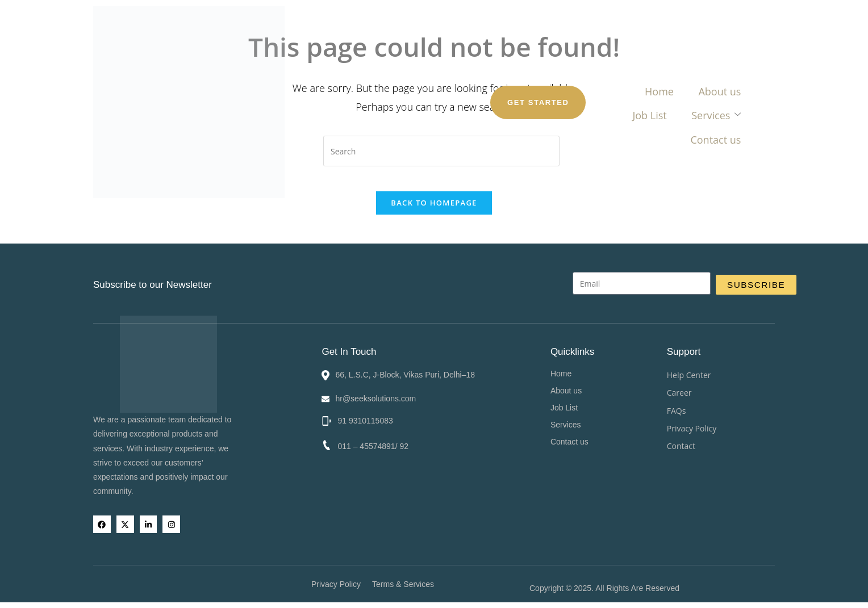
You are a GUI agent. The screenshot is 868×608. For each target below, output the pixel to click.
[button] (639, 422)
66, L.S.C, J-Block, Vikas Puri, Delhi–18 (408, 373)
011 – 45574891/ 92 (375, 444)
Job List (438, 53)
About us (377, 53)
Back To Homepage (434, 212)
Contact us (576, 53)
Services (502, 53)
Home (318, 53)
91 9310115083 (367, 418)
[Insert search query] (441, 151)
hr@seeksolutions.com (379, 396)
